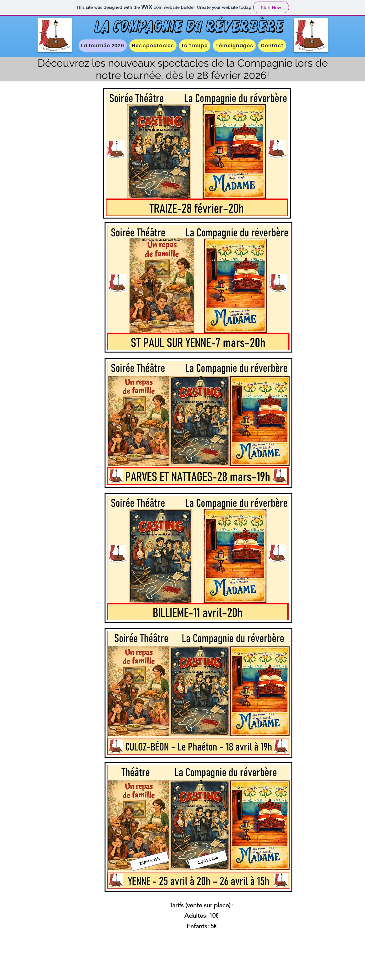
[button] (153, 46)
